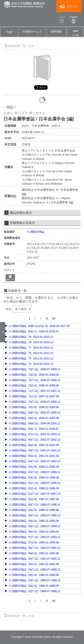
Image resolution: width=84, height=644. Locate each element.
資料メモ (10, 278)
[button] (32, 32)
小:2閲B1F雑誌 (36, 232)
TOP (9, 32)
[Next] (47, 319)
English (74, 20)
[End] (54, 319)
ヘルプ (62, 20)
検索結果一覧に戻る (19, 46)
